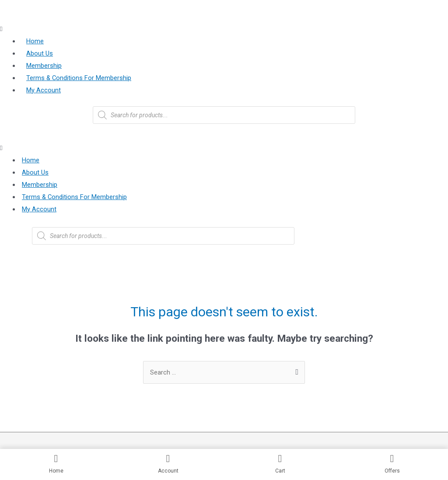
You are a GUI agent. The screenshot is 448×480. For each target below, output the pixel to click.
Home (35, 42)
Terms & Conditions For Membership (79, 78)
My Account (44, 90)
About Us (40, 54)
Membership (44, 66)
